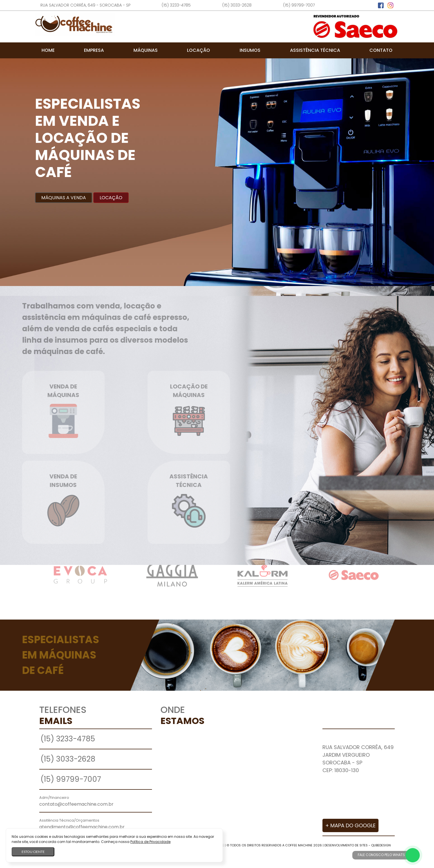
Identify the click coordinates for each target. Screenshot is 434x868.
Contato (381, 50)
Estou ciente (33, 852)
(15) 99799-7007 (299, 5)
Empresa (94, 50)
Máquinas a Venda (64, 198)
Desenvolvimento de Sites (346, 845)
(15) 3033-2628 (237, 5)
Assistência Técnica (315, 50)
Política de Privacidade (150, 842)
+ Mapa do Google (350, 825)
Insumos (250, 50)
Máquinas (146, 50)
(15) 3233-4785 (176, 5)
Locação (199, 50)
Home (48, 50)
